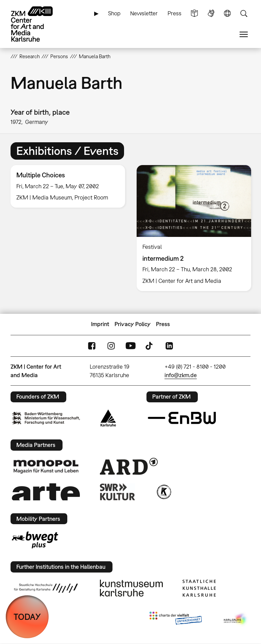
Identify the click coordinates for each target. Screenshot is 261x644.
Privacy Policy (133, 324)
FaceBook (92, 346)
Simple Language (194, 13)
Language (227, 13)
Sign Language (211, 13)
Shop (114, 13)
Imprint (100, 324)
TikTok (150, 346)
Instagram (111, 346)
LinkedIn (169, 346)
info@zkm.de (181, 375)
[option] (68, 186)
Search (244, 13)
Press (175, 13)
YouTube (130, 346)
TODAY (27, 617)
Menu (244, 35)
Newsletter (144, 13)
